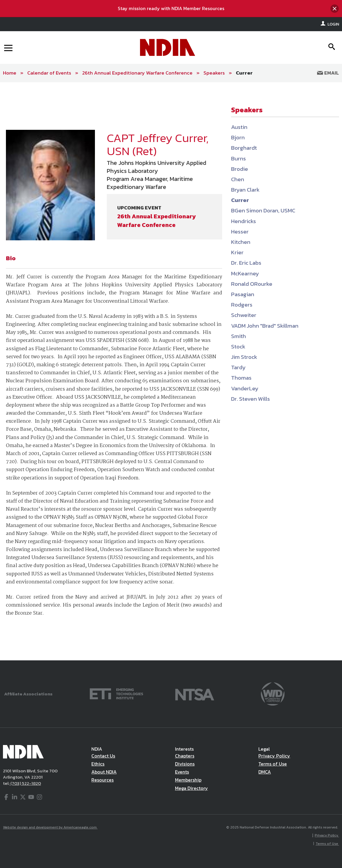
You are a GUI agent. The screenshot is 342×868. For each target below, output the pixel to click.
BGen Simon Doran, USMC (263, 210)
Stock (238, 347)
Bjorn (238, 137)
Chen (238, 179)
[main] (171, 371)
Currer (244, 73)
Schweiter (244, 315)
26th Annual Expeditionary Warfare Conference (137, 73)
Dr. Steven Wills (250, 399)
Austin (239, 127)
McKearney (245, 273)
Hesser (240, 232)
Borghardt (244, 148)
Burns (238, 158)
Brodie (240, 169)
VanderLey (245, 388)
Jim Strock (244, 357)
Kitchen (241, 242)
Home (10, 73)
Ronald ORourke (252, 284)
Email (328, 73)
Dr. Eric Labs (246, 263)
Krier (237, 252)
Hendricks (244, 221)
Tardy (238, 367)
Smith (238, 336)
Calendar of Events (49, 73)
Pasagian (243, 294)
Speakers (214, 73)
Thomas (241, 378)
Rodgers (242, 305)
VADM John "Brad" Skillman (265, 326)
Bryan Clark (245, 190)
